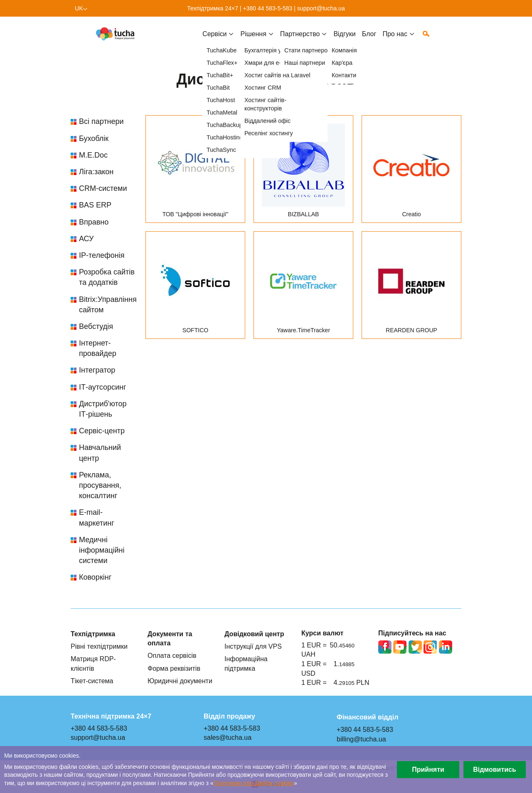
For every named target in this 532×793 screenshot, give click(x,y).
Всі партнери (101, 121)
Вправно (94, 222)
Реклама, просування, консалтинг (100, 485)
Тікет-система (92, 681)
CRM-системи (103, 188)
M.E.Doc (93, 155)
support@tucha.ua (321, 8)
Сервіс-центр (102, 431)
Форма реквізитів (174, 668)
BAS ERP (95, 205)
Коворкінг (95, 577)
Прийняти (428, 769)
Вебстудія (96, 326)
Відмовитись (495, 769)
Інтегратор (97, 370)
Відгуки (344, 40)
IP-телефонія (102, 255)
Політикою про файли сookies (254, 783)
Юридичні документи (180, 681)
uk (79, 8)
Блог (369, 40)
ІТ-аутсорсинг (103, 387)
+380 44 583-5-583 (267, 8)
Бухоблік (94, 138)
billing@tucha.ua (361, 739)
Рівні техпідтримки (99, 646)
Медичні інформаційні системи (102, 550)
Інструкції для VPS (253, 646)
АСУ (86, 239)
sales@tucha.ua (228, 737)
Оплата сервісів (172, 655)
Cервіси (214, 40)
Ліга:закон (96, 172)
